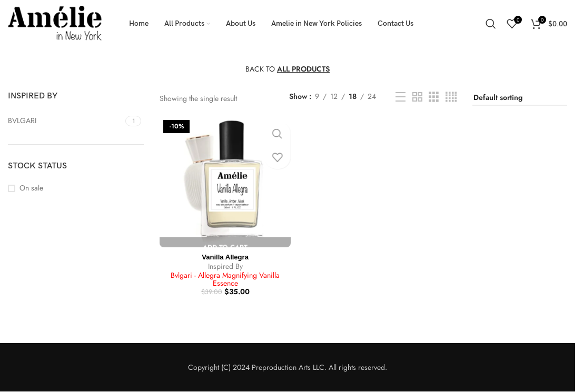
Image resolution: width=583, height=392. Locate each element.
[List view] (401, 97)
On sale (31, 188)
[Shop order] (520, 98)
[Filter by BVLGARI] (65, 121)
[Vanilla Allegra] (224, 181)
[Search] (491, 24)
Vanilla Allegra (224, 255)
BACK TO (288, 69)
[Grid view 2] (417, 97)
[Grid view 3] (434, 97)
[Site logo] (55, 23)
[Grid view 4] (451, 97)
